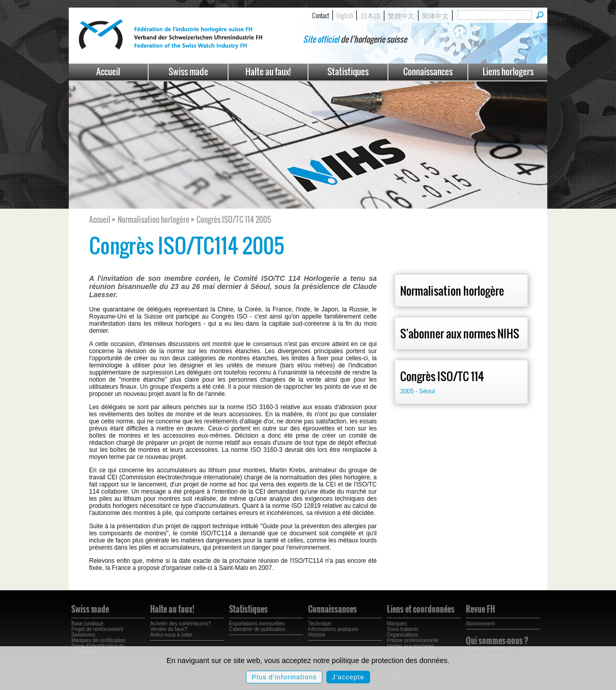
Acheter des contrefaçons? (180, 624)
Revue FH (480, 609)
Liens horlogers (508, 71)
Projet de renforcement (97, 629)
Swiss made (188, 71)
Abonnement (480, 624)
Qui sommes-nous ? (497, 641)
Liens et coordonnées (421, 609)
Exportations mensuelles (257, 624)
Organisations (403, 635)
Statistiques (348, 71)
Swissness (83, 635)
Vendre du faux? (169, 629)
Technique (320, 624)
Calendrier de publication (257, 629)
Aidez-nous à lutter (171, 635)
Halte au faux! (268, 71)
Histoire (317, 635)
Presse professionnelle (413, 640)
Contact (320, 15)
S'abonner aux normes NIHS (460, 333)
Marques (397, 624)
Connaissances (428, 71)
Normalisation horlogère (452, 291)
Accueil (108, 71)
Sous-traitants (403, 629)
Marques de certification (98, 640)
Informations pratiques (333, 629)
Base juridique (87, 624)
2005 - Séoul (417, 391)
